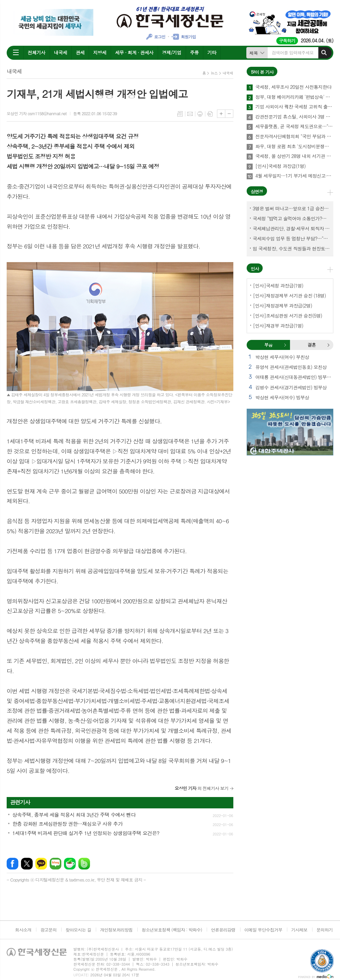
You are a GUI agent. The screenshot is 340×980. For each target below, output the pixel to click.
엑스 (27, 864)
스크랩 (210, 114)
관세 (80, 52)
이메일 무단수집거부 (263, 930)
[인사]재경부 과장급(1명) (278, 326)
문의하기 (324, 930)
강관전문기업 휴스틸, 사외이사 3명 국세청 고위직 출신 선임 (294, 117)
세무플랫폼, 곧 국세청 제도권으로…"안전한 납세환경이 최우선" (294, 127)
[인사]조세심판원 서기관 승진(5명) (287, 316)
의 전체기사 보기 (201, 788)
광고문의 (48, 930)
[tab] (268, 345)
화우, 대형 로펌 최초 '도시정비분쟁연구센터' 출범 (294, 147)
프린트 (200, 114)
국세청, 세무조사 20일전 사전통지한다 (293, 87)
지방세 (99, 52)
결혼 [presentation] (312, 345)
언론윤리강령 (223, 930)
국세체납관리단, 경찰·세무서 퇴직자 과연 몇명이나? (291, 228)
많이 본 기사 (262, 72)
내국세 (60, 52)
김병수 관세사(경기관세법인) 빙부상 (291, 387)
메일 (190, 114)
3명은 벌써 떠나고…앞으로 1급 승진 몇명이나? (291, 208)
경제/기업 (172, 52)
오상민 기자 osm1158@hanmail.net (37, 113)
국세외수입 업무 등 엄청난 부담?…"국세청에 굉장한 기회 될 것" (291, 238)
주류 (194, 52)
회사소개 (23, 930)
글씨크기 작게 (229, 114)
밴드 (84, 864)
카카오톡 (41, 864)
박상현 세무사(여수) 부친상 (282, 357)
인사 (255, 269)
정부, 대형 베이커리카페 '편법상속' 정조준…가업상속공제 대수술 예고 (294, 97)
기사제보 (299, 930)
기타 (212, 52)
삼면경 (257, 191)
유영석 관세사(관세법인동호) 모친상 (291, 367)
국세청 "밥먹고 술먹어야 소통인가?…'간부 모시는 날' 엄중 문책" (291, 218)
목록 (180, 114)
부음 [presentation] (268, 345)
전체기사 (36, 52)
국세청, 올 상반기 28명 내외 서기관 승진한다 (294, 156)
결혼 (328, 345)
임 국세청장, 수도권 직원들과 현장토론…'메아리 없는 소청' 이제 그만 (291, 248)
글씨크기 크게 (221, 114)
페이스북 (12, 864)
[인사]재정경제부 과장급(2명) (282, 306)
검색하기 (324, 53)
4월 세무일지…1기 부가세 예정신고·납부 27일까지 (294, 176)
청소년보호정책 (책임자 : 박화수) (172, 930)
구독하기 (287, 41)
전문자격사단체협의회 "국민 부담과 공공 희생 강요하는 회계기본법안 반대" (294, 137)
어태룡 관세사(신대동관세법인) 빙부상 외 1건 (294, 377)
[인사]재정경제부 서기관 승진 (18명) (289, 296)
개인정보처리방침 (116, 930)
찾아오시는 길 (78, 930)
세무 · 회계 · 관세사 (134, 52)
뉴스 (214, 73)
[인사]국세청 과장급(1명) (280, 166)
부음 (285, 345)
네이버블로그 (55, 864)
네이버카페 (70, 864)
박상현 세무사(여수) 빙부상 (282, 397)
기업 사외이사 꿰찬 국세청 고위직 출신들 (294, 107)
